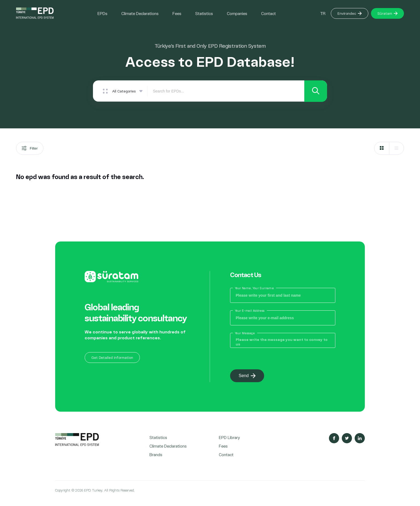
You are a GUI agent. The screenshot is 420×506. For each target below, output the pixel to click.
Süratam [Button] (387, 13)
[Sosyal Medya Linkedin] (360, 438)
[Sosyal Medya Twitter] (347, 438)
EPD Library (229, 438)
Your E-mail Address (250, 311)
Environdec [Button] (350, 13)
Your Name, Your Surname (254, 288)
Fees (177, 13)
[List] (396, 148)
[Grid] (382, 148)
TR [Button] (323, 13)
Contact (269, 13)
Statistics (204, 13)
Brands (156, 455)
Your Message (245, 333)
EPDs (102, 13)
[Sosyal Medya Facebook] (334, 438)
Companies (237, 13)
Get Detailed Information (112, 357)
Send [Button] (247, 376)
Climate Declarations (140, 13)
